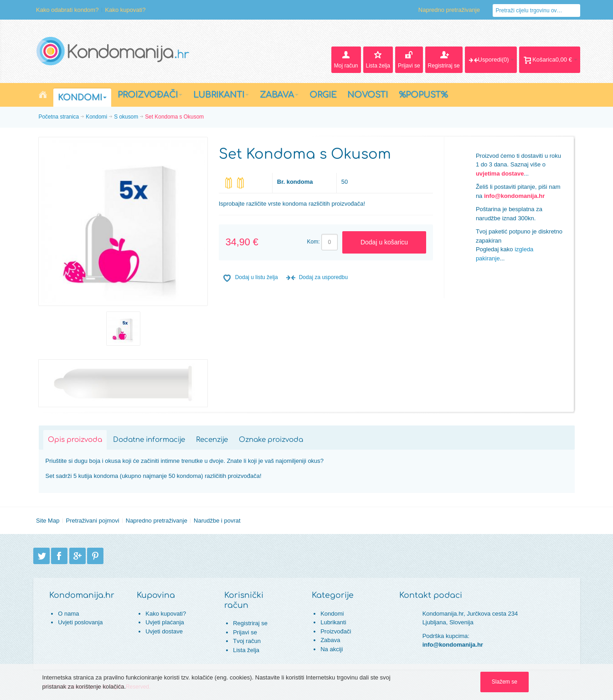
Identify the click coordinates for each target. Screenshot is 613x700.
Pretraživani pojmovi (93, 521)
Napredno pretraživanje (449, 10)
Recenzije (212, 440)
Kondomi (96, 117)
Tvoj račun (247, 641)
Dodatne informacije (149, 440)
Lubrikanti (333, 622)
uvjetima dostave (500, 174)
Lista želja (246, 650)
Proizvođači (336, 631)
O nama (68, 614)
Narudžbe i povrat (217, 521)
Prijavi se (245, 632)
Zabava (330, 640)
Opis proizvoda (75, 440)
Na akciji (332, 649)
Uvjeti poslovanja (80, 622)
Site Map (48, 521)
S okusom (126, 117)
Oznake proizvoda (271, 440)
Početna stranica (59, 117)
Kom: (314, 242)
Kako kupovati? (126, 10)
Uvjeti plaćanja (165, 622)
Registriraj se (250, 623)
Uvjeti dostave (164, 631)
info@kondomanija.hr (514, 196)
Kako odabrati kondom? (67, 10)
